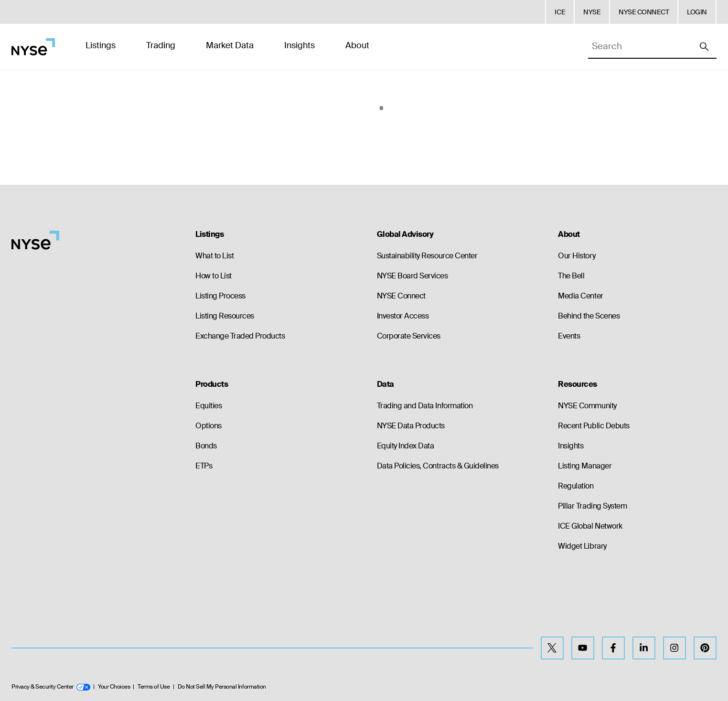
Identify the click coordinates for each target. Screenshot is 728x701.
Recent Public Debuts (594, 426)
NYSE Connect (401, 296)
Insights (571, 446)
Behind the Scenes (589, 316)
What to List (214, 256)
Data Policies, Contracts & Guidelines (438, 466)
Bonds (206, 446)
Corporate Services (409, 336)
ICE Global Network (590, 526)
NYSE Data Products (411, 426)
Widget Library (582, 546)
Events (569, 336)
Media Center (580, 296)
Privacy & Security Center (51, 687)
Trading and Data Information (425, 406)
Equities (209, 406)
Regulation (576, 486)
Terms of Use (154, 687)
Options (209, 426)
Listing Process (220, 296)
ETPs (204, 466)
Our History (577, 256)
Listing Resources (225, 316)
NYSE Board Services (412, 276)
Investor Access (403, 316)
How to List (214, 276)
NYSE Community (587, 406)
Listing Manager (585, 466)
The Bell (571, 276)
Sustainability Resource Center (427, 256)
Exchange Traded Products (240, 336)
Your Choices (114, 687)
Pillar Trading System (592, 506)
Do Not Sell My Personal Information (222, 687)
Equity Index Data (406, 446)
